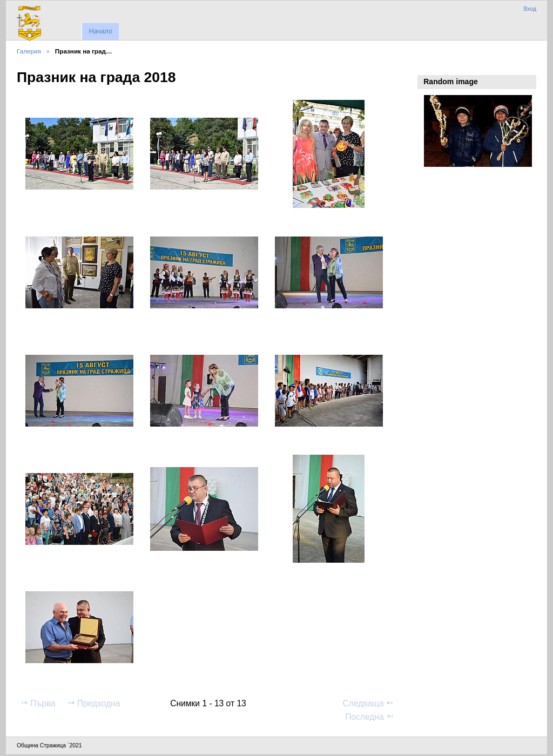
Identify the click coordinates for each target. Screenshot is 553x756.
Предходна (94, 703)
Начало (100, 31)
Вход (530, 9)
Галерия (29, 51)
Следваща (369, 703)
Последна (370, 717)
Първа (38, 703)
